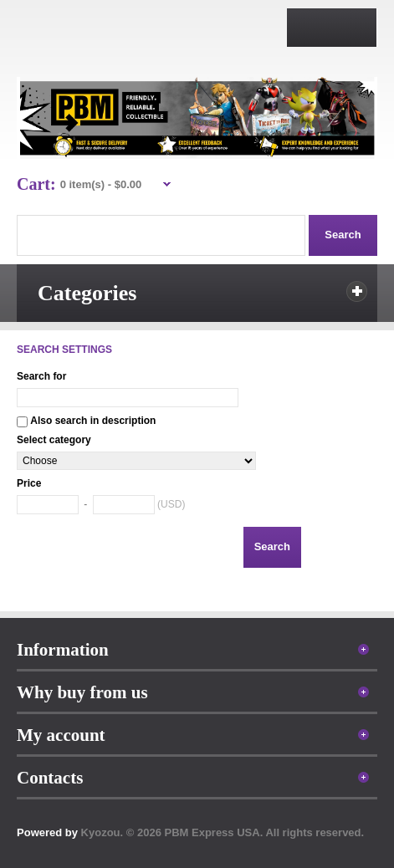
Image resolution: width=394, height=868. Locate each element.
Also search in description (93, 421)
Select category (54, 440)
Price (29, 483)
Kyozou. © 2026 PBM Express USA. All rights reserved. (223, 832)
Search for (41, 376)
